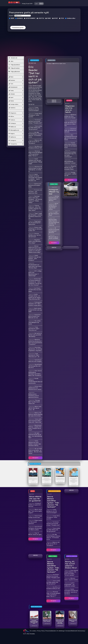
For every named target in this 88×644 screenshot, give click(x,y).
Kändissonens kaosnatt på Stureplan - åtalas (35, 185)
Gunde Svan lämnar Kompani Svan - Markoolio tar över (35, 316)
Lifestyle (16, 94)
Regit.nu (16, 134)
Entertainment (16, 87)
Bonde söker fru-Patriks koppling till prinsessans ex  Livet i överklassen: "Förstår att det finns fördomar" (35, 282)
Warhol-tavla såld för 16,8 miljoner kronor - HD (35, 408)
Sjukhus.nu (16, 137)
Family (16, 91)
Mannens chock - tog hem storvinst (71, 579)
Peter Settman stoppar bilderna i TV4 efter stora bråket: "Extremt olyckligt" (71, 573)
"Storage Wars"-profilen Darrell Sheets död (34, 402)
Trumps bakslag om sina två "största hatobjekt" (34, 109)
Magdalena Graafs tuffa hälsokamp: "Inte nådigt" (35, 241)
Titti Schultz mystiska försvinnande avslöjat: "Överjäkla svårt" (35, 121)
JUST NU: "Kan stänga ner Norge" (54, 214)
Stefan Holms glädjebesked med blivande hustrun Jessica (35, 388)
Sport (16, 97)
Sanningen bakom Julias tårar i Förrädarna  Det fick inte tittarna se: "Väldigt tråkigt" (35, 199)
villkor (74, 18)
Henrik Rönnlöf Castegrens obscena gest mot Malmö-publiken (35, 528)
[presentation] (18, 22)
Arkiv (11, 61)
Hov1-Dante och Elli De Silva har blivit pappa (35, 290)
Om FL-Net (26, 634)
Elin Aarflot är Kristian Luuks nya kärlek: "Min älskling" (35, 335)
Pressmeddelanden (51, 631)
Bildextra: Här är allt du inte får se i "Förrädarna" (35, 142)
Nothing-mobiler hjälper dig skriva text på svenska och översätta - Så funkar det (54, 222)
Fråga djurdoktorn (14, 65)
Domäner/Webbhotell (71, 631)
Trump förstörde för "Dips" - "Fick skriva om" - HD (34, 355)
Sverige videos (16, 104)
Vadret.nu (16, 108)
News (16, 77)
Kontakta (32, 634)
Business (16, 80)
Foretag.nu (16, 123)
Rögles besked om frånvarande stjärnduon (35, 522)
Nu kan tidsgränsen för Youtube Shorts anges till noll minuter (54, 206)
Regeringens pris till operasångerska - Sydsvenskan (35, 223)
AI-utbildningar (61, 631)
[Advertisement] (44, 44)
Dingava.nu (16, 113)
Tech (16, 84)
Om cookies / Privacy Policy (37, 631)
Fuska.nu (16, 120)
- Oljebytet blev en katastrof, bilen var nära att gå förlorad (71, 194)
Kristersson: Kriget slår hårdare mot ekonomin (70, 130)
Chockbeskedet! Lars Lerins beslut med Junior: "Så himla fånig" (35, 266)
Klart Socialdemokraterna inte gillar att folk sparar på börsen (71, 137)
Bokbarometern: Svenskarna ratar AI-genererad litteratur (34, 396)
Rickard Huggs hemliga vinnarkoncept (35, 517)
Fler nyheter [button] (71, 180)
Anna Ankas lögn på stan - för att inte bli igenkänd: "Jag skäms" (35, 349)
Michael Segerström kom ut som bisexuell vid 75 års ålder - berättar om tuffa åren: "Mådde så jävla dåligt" (35, 249)
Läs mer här (31, 104)
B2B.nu (16, 116)
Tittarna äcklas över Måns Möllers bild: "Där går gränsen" (35, 128)
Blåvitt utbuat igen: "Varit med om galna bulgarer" (35, 511)
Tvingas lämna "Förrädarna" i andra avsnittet (35, 115)
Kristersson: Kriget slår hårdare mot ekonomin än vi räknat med (71, 123)
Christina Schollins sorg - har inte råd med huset (35, 235)
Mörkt (41, 4)
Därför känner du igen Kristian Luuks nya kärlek (35, 310)
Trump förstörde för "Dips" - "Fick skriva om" (34, 329)
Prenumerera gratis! (18, 28)
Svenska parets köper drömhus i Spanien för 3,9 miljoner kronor (71, 145)
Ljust (36, 4)
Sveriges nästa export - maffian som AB (70, 174)
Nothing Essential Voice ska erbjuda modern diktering (54, 198)
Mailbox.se (16, 127)
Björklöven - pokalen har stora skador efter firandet (71, 116)
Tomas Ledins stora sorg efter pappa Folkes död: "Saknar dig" (35, 421)
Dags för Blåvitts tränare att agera (35, 534)
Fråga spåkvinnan (14, 72)
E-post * (11, 16)
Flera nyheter (35, 458)
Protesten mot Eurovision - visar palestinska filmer (35, 192)
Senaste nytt (13, 58)
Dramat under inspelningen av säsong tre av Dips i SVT (35, 229)
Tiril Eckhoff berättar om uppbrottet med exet (35, 505)
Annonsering (81, 631)
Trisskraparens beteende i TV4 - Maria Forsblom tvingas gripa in (35, 304)
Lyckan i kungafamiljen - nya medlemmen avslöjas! (70, 584)
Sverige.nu (16, 140)
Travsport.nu (16, 144)
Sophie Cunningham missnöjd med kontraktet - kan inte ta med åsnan (71, 591)
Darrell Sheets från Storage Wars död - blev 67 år (35, 366)
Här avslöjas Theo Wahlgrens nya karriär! (35, 322)
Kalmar (16, 101)
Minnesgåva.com (16, 130)
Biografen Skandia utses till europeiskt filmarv (70, 168)
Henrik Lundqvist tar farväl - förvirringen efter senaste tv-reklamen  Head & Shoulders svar (35, 177)
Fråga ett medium (14, 68)
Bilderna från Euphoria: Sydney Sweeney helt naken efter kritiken (35, 414)
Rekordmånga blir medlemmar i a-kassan (70, 162)
